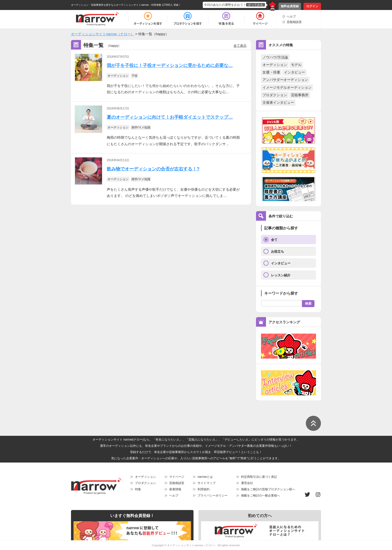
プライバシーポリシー (212, 496)
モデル (296, 65)
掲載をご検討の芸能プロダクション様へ (268, 489)
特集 (138, 489)
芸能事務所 (300, 95)
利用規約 (203, 489)
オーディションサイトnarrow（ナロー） (192, 545)
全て (274, 240)
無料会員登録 (290, 6)
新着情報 (175, 489)
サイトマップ (206, 483)
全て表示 (240, 46)
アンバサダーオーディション (285, 80)
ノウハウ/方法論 (275, 57)
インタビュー (294, 72)
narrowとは (205, 477)
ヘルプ (291, 16)
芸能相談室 (294, 22)
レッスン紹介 (281, 275)
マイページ (177, 477)
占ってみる (255, 5)
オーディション (275, 65)
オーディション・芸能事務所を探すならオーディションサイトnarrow (110, 5)
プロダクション (275, 95)
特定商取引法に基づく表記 (259, 477)
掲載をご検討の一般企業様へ (260, 496)
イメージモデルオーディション (287, 87)
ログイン (312, 6)
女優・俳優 (271, 72)
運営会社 (247, 483)
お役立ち (277, 252)
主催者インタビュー (278, 102)
